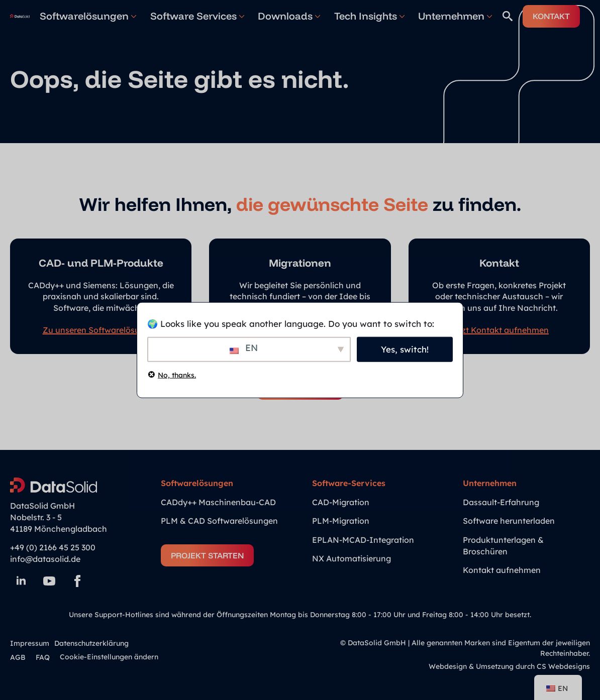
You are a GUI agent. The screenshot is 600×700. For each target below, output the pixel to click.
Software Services (193, 16)
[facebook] (77, 581)
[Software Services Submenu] (241, 16)
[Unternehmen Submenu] (488, 16)
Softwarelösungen (84, 16)
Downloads (285, 16)
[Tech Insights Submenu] (401, 16)
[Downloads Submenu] (317, 16)
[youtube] (49, 581)
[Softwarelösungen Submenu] (133, 16)
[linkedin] (21, 581)
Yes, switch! (405, 349)
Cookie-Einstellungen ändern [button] (109, 657)
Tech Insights (366, 16)
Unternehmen (451, 16)
